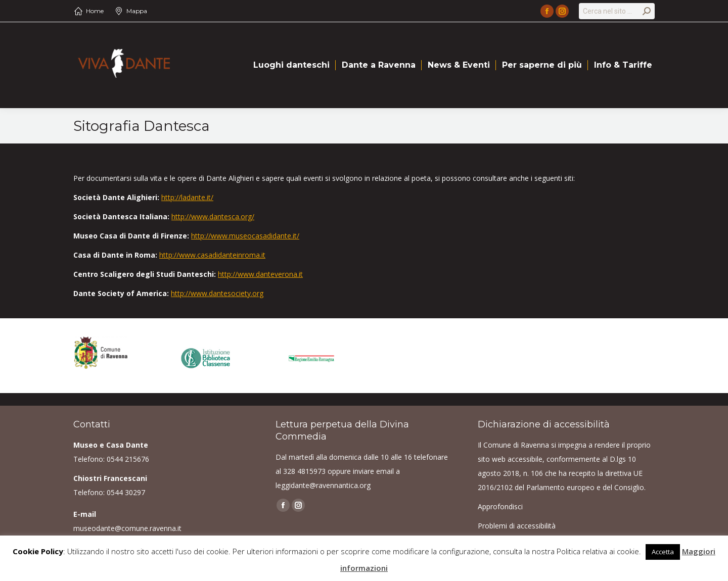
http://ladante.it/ (187, 197)
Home (95, 11)
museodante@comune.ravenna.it (127, 528)
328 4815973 (304, 471)
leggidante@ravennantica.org (323, 485)
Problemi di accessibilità (517, 526)
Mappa (137, 11)
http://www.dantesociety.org (217, 293)
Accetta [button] (663, 552)
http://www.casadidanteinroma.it (212, 255)
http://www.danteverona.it (260, 274)
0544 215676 (128, 459)
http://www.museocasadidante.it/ (245, 236)
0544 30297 (126, 492)
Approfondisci (500, 506)
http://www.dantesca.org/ (213, 216)
